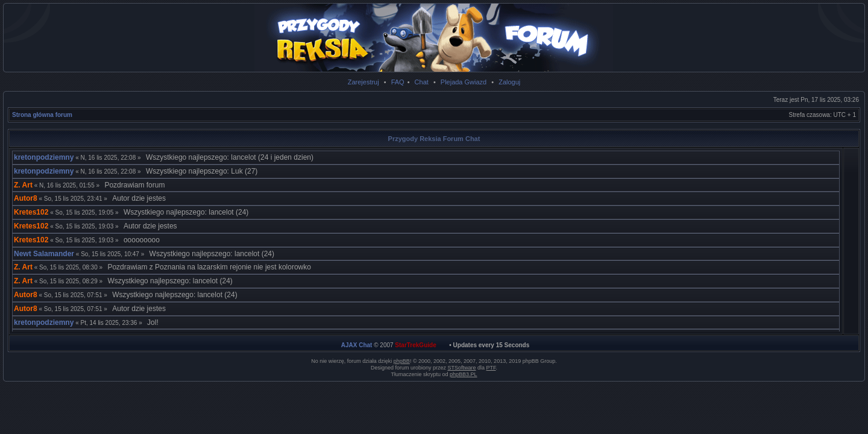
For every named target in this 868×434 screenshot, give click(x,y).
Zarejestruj (363, 82)
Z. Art (23, 185)
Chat (422, 82)
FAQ (398, 82)
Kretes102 (31, 212)
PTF (491, 368)
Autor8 (26, 198)
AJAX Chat (357, 345)
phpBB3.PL (464, 374)
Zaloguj (509, 82)
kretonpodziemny (44, 157)
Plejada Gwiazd (464, 82)
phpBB (402, 361)
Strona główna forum (42, 115)
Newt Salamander (44, 254)
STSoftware (462, 368)
